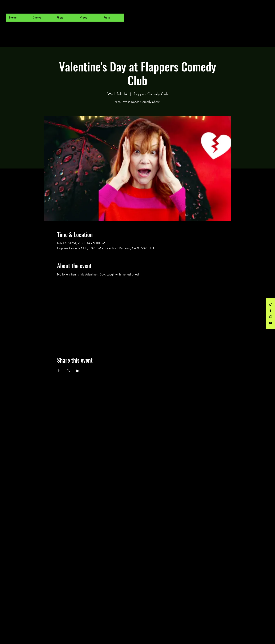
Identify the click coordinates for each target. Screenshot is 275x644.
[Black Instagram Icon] (271, 317)
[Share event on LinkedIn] (78, 370)
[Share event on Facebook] (59, 370)
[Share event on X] (68, 370)
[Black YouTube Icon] (271, 323)
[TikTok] (271, 305)
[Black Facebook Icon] (271, 311)
